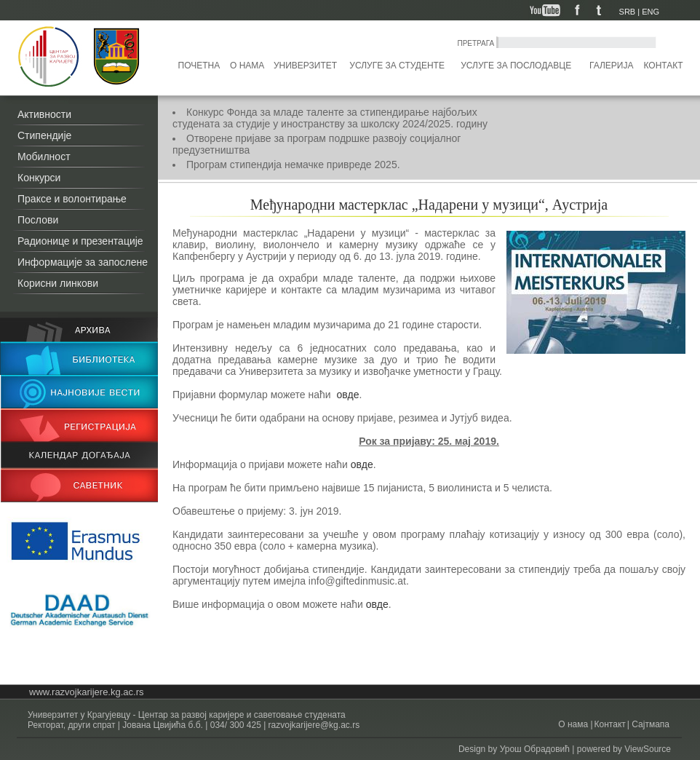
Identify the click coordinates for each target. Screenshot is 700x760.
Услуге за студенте (397, 66)
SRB (628, 12)
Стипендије (44, 135)
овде (347, 395)
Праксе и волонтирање (72, 199)
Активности (44, 114)
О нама (247, 66)
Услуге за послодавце (516, 66)
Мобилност (44, 157)
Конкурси (39, 178)
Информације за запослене (83, 262)
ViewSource (648, 749)
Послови (38, 220)
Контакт (664, 66)
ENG (651, 12)
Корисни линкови (58, 283)
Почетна (199, 66)
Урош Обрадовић (535, 749)
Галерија (611, 66)
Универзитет (305, 66)
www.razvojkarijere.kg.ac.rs (87, 692)
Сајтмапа (649, 724)
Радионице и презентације (80, 241)
